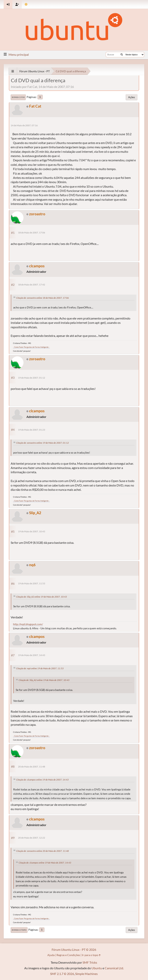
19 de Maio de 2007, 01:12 (32, 378)
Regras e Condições (68, 955)
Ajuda (51, 955)
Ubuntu (97, 968)
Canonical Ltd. (114, 968)
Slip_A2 (35, 513)
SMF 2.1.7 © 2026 (62, 974)
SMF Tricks (90, 962)
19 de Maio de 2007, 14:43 (32, 655)
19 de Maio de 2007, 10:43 (32, 531)
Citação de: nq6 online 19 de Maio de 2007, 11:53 (40, 668)
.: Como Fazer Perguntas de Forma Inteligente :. (31, 347)
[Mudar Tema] (26, 4)
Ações (132, 97)
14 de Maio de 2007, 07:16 (24, 125)
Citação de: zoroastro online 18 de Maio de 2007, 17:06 (42, 298)
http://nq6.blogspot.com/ (28, 624)
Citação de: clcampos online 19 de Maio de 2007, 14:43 (42, 780)
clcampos (37, 266)
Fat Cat (35, 106)
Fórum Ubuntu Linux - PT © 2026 (74, 950)
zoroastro (37, 214)
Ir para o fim (18, 97)
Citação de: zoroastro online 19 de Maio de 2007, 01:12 (42, 443)
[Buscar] (122, 55)
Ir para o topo (19, 930)
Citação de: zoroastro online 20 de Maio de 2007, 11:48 (42, 851)
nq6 (32, 565)
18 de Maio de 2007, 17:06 (32, 233)
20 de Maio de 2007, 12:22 (32, 838)
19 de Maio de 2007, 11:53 (32, 583)
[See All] (13, 71)
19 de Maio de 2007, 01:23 (32, 430)
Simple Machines (86, 974)
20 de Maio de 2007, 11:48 (32, 767)
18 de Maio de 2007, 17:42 (32, 285)
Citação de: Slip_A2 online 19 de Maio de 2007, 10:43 (41, 597)
